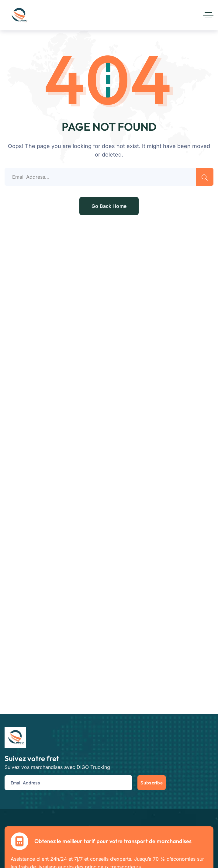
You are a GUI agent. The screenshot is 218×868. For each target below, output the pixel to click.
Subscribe (152, 783)
